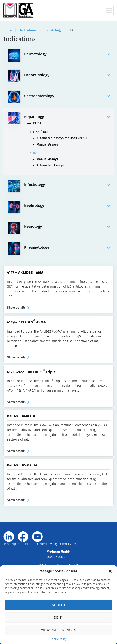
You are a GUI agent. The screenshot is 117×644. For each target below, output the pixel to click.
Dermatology (67, 54)
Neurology (67, 227)
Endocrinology (67, 75)
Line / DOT (38, 132)
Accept (58, 605)
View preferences (58, 630)
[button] (110, 571)
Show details (18, 308)
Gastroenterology (67, 96)
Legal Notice (56, 557)
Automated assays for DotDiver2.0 (62, 138)
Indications (28, 30)
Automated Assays (50, 165)
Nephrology (67, 206)
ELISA (34, 123)
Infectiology (67, 185)
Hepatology (53, 30)
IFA (32, 153)
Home (8, 30)
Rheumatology (67, 247)
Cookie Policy (58, 639)
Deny (59, 617)
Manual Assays (47, 144)
